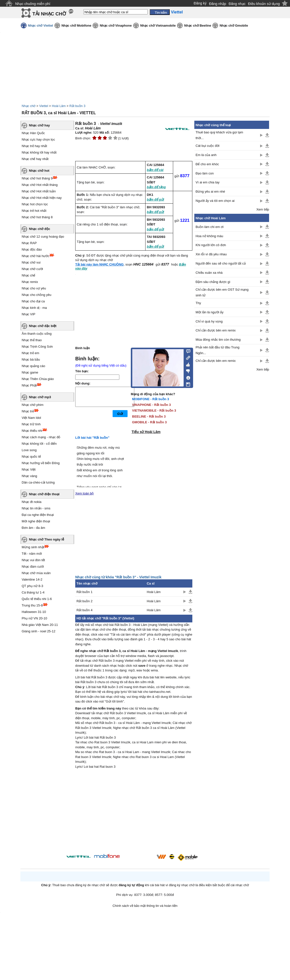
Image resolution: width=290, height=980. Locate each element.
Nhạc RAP (29, 243)
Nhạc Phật (29, 385)
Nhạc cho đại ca (33, 301)
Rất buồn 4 (84, 610)
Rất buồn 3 (77, 106)
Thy (198, 303)
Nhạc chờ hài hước (36, 256)
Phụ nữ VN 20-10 (34, 618)
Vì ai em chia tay (208, 182)
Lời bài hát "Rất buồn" (92, 438)
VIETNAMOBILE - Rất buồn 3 (154, 410)
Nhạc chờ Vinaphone (116, 26)
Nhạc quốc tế (31, 457)
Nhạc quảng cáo (33, 366)
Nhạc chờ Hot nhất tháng (40, 185)
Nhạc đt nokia (32, 502)
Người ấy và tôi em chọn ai (215, 201)
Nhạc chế (28, 275)
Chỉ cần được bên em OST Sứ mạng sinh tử (222, 292)
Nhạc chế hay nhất (35, 159)
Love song (29, 450)
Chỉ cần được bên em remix (216, 330)
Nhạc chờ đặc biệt (43, 326)
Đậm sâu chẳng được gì (213, 282)
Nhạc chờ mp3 (40, 397)
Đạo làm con (205, 173)
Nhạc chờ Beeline (198, 26)
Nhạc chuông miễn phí (33, 4)
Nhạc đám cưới (33, 567)
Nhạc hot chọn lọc (35, 204)
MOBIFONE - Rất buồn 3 (151, 399)
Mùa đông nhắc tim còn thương (218, 340)
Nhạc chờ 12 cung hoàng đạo (43, 237)
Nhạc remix (30, 282)
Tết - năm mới (32, 554)
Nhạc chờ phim (33, 405)
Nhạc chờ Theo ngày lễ (46, 539)
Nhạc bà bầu (31, 359)
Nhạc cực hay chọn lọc (38, 139)
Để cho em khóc (207, 164)
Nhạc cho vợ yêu (34, 288)
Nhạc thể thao (32, 340)
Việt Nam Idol (31, 418)
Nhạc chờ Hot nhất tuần (39, 191)
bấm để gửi (155, 199)
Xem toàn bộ (85, 493)
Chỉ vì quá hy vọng (209, 321)
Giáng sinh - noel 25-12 (38, 631)
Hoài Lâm (59, 106)
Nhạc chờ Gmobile (234, 26)
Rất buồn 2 (84, 601)
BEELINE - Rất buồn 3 (149, 416)
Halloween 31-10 (34, 612)
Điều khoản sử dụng (264, 4)
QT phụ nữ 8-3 (32, 586)
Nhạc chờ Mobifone (76, 26)
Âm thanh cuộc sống (37, 334)
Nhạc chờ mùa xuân (36, 573)
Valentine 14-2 (32, 579)
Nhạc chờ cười (32, 269)
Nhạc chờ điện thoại (44, 494)
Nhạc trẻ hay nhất (34, 146)
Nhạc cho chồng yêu (36, 295)
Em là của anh (206, 155)
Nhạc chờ (29, 106)
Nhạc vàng (29, 476)
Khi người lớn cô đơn (211, 245)
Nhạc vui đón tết (33, 560)
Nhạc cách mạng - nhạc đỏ (41, 437)
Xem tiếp (263, 209)
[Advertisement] (134, 812)
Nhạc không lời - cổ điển (39, 444)
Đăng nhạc (237, 4)
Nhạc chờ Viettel (40, 26)
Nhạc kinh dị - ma (34, 308)
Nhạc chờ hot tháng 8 (37, 217)
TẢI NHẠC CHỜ (49, 14)
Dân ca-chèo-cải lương (38, 482)
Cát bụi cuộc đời (208, 146)
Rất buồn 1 (84, 592)
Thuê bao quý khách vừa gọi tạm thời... (219, 135)
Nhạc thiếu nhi (32, 431)
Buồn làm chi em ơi (210, 227)
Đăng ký (200, 3)
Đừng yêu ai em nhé (210, 191)
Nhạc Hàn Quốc (33, 133)
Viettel (44, 106)
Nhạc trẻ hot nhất (34, 211)
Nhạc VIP (29, 314)
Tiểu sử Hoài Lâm (146, 432)
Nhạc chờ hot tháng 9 (37, 178)
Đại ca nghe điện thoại (38, 515)
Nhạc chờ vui (31, 262)
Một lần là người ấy (210, 312)
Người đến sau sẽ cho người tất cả (221, 263)
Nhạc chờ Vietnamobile (158, 26)
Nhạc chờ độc (39, 229)
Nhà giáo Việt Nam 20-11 (40, 625)
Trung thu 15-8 (32, 605)
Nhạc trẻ (28, 411)
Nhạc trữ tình (31, 424)
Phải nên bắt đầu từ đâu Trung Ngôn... (217, 350)
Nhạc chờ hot (39, 171)
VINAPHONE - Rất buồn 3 (151, 405)
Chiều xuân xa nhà (209, 273)
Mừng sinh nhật (33, 547)
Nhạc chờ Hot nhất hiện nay (42, 198)
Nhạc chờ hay (39, 125)
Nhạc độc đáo (32, 249)
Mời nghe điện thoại (36, 521)
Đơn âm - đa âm (33, 528)
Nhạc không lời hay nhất (39, 152)
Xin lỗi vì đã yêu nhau (211, 254)
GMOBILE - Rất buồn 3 (149, 422)
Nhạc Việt (29, 469)
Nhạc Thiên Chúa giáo (38, 379)
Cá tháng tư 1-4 (33, 592)
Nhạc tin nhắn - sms (36, 508)
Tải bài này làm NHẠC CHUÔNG (99, 264)
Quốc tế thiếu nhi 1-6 (37, 599)
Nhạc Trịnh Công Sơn (37, 347)
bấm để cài (155, 170)
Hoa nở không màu (209, 236)
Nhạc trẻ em (30, 353)
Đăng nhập (218, 4)
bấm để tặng (156, 187)
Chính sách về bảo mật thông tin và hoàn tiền (145, 906)
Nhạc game (30, 372)
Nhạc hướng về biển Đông (41, 463)
